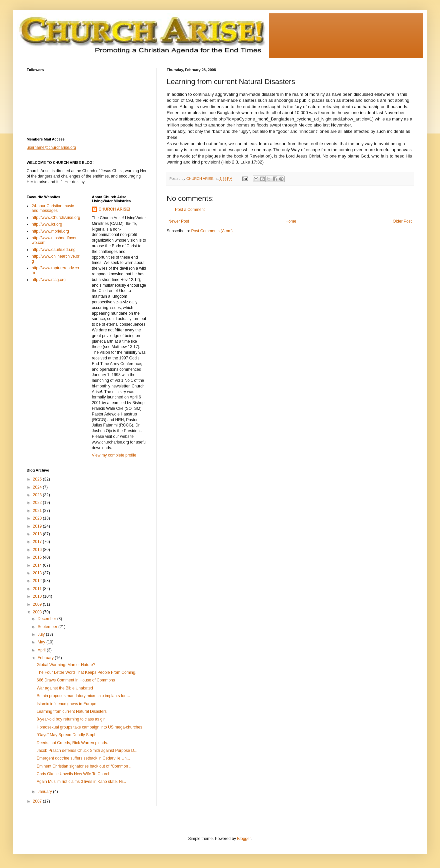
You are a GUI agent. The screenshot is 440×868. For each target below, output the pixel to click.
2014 (38, 565)
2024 (38, 487)
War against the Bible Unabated (65, 688)
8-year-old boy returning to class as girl (71, 719)
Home (291, 221)
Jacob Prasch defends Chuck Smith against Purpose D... (87, 751)
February (46, 658)
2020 (38, 518)
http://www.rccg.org (49, 280)
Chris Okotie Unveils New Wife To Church (73, 774)
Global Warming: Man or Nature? (66, 665)
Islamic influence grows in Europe (66, 704)
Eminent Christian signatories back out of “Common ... (84, 766)
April (42, 650)
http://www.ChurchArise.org (56, 218)
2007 (38, 801)
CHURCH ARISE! (115, 209)
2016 (38, 550)
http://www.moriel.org (50, 231)
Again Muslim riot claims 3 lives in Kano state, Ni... (81, 782)
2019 (38, 526)
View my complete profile (114, 455)
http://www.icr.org (47, 224)
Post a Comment (190, 210)
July (42, 634)
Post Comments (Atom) (212, 231)
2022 (38, 503)
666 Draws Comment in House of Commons (76, 680)
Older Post (402, 221)
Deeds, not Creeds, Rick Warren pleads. (72, 743)
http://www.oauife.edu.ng (53, 250)
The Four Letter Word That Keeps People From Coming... (88, 672)
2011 (38, 589)
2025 (38, 479)
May (42, 642)
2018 (38, 534)
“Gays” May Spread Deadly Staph (66, 735)
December (47, 619)
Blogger (244, 839)
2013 (38, 573)
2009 (38, 604)
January (45, 792)
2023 (38, 495)
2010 (38, 596)
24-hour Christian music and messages (53, 208)
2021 (38, 511)
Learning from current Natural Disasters (72, 711)
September (48, 627)
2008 (38, 612)
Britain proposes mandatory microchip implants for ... (83, 696)
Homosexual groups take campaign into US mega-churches (89, 727)
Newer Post (179, 221)
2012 (38, 581)
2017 (38, 542)
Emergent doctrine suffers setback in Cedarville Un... (83, 758)
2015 (38, 557)
